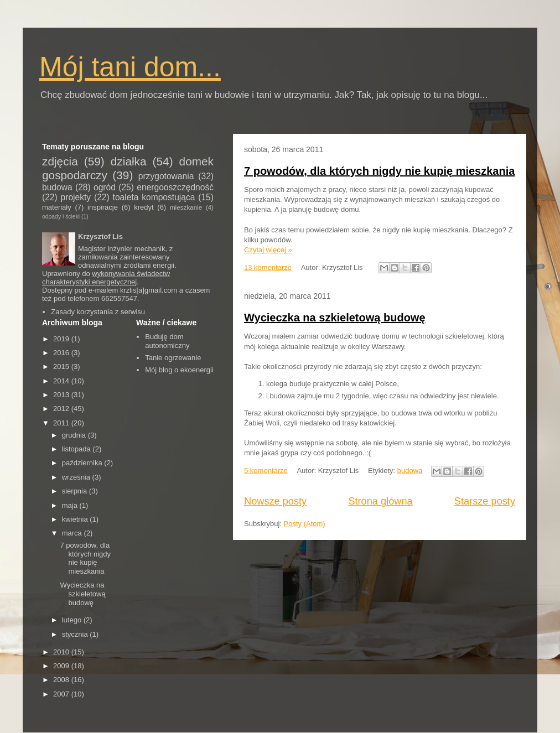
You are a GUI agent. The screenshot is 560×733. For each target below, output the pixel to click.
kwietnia (76, 519)
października (83, 463)
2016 (62, 353)
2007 (62, 694)
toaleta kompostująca (154, 197)
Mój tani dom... (130, 67)
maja (71, 505)
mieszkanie (186, 207)
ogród (105, 187)
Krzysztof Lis (100, 236)
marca (73, 533)
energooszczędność (175, 187)
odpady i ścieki (61, 217)
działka (129, 161)
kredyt (144, 207)
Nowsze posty (275, 501)
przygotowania (166, 176)
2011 (62, 423)
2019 (62, 339)
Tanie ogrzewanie (173, 358)
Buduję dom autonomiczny (167, 341)
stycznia (76, 634)
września (77, 477)
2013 (62, 395)
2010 (62, 652)
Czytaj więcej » (268, 250)
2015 (62, 366)
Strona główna (380, 501)
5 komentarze (266, 471)
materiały (57, 207)
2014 (62, 381)
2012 (62, 409)
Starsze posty (485, 501)
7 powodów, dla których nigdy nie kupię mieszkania (379, 171)
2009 (62, 666)
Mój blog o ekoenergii (179, 370)
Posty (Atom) (305, 524)
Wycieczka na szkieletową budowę (335, 318)
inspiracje (103, 207)
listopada (77, 449)
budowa (410, 471)
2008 (62, 680)
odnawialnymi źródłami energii (126, 265)
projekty (76, 197)
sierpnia (76, 491)
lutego (73, 620)
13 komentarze (268, 267)
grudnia (75, 435)
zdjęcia (60, 161)
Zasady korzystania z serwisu (98, 312)
